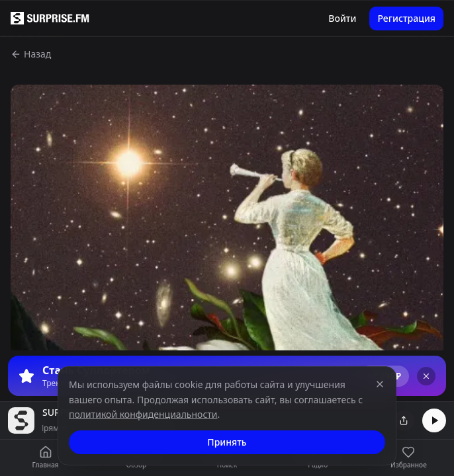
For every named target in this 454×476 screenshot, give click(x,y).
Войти (342, 18)
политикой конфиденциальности (143, 414)
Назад (31, 54)
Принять (227, 442)
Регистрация (406, 18)
